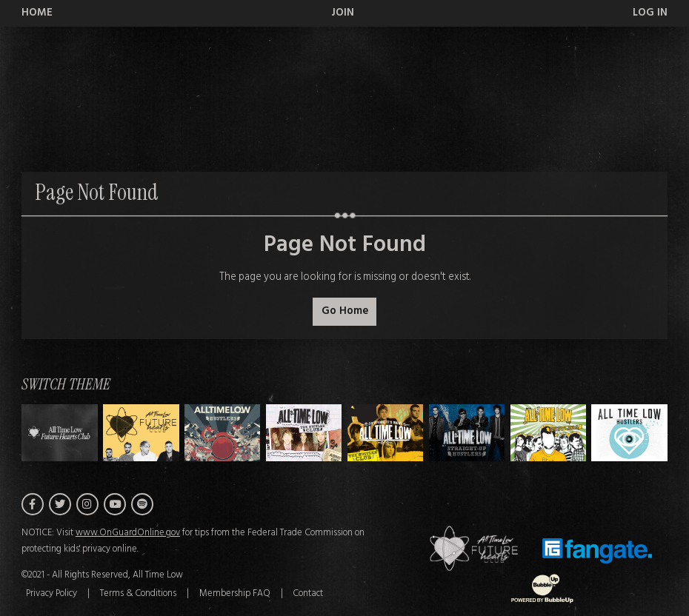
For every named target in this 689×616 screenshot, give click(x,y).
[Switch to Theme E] (467, 433)
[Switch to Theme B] (223, 433)
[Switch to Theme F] (549, 433)
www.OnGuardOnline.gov (128, 533)
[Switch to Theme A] (141, 433)
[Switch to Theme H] (60, 433)
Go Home (345, 311)
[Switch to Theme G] (629, 433)
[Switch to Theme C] (304, 433)
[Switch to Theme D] (386, 433)
